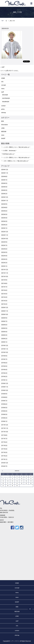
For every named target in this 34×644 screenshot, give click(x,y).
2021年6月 (4, 290)
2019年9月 (4, 356)
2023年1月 (4, 228)
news (3, 135)
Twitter (17, 528)
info (2, 82)
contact (3, 106)
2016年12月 (5, 463)
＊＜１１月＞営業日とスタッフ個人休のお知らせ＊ (16, 157)
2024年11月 (5, 173)
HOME (3, 78)
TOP (2, 21)
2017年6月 (4, 442)
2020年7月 (4, 321)
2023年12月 (5, 197)
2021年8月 (4, 283)
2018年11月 (5, 387)
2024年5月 (4, 183)
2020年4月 (4, 332)
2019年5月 (4, 366)
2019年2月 (4, 377)
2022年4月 (4, 256)
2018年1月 (4, 421)
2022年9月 (4, 242)
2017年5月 (4, 446)
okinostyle (5, 95)
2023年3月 (4, 221)
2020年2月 (4, 339)
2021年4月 (4, 297)
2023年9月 (4, 204)
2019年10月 (5, 352)
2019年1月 (4, 380)
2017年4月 (4, 449)
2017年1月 (4, 459)
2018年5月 (4, 408)
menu (3, 89)
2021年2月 (4, 304)
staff (3, 67)
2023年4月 (4, 218)
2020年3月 (4, 335)
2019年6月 (4, 363)
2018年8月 (4, 397)
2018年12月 (5, 383)
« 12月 (3, 471)
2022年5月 (4, 252)
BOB (2, 121)
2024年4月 (4, 187)
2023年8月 (4, 208)
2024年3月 (4, 190)
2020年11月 (5, 311)
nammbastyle (6, 98)
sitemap (4, 113)
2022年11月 (5, 235)
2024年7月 (4, 180)
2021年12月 (5, 270)
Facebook (13, 528)
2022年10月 (5, 239)
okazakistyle (6, 102)
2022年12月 (5, 232)
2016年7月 (4, 466)
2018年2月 (4, 418)
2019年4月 (4, 370)
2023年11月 (5, 201)
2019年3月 (4, 373)
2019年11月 (5, 349)
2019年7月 (4, 359)
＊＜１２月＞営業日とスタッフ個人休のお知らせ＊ (16, 147)
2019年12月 (5, 346)
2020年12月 (5, 308)
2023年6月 (4, 211)
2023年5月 (4, 214)
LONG (3, 128)
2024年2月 (4, 194)
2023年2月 (4, 225)
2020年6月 (4, 325)
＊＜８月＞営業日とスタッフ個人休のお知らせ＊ (15, 161)
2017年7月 (4, 439)
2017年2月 (4, 456)
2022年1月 (4, 266)
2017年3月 (4, 452)
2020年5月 (4, 328)
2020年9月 (4, 318)
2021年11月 (5, 273)
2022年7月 (4, 245)
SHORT (3, 138)
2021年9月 (4, 280)
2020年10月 (5, 314)
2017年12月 (5, 425)
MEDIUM (4, 132)
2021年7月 (4, 287)
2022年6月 (4, 249)
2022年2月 (4, 263)
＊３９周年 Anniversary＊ (9, 151)
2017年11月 (5, 428)
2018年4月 (4, 411)
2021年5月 (4, 294)
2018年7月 (4, 401)
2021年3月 (4, 301)
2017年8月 (4, 435)
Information (5, 125)
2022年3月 (4, 259)
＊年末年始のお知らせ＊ (8, 154)
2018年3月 (4, 414)
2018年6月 (4, 404)
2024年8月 (4, 177)
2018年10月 (5, 390)
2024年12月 (5, 170)
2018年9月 (4, 394)
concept (4, 85)
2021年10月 (5, 277)
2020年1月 (4, 342)
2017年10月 (5, 432)
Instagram (22, 528)
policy (3, 109)
